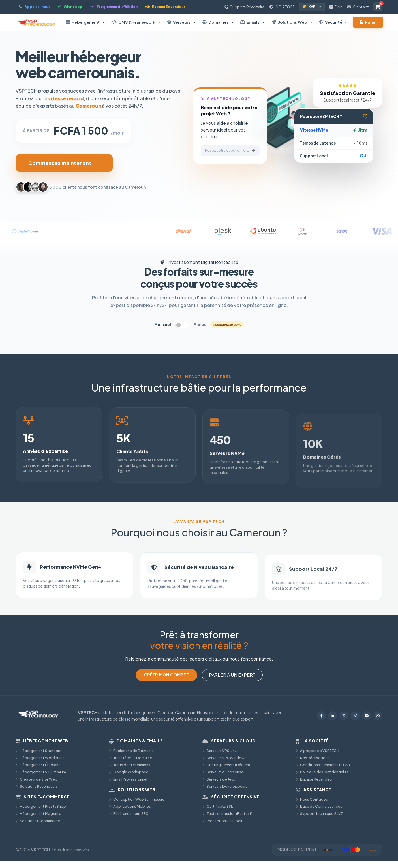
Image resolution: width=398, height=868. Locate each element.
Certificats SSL (218, 806)
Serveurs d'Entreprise (223, 772)
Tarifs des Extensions (130, 765)
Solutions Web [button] (289, 22)
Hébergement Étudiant (38, 765)
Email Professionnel (128, 779)
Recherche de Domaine (131, 751)
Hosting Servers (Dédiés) (226, 765)
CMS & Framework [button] (133, 22)
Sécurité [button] (331, 22)
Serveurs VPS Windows (224, 758)
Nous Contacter (312, 799)
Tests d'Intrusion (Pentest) (227, 813)
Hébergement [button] (83, 22)
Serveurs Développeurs (225, 786)
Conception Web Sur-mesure (137, 799)
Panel (368, 22)
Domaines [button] (216, 22)
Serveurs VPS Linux (221, 751)
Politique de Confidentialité (322, 772)
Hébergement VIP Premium (41, 772)
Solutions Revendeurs (37, 786)
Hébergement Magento (38, 813)
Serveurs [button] (179, 22)
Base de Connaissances (319, 806)
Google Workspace (129, 772)
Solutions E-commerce (38, 821)
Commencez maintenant (64, 163)
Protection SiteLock (222, 821)
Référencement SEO (129, 813)
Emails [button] (250, 22)
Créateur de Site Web (37, 779)
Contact (358, 7)
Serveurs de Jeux (219, 779)
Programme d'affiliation (114, 7)
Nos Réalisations (313, 758)
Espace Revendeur (165, 7)
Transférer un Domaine (130, 758)
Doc (336, 7)
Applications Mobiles (130, 806)
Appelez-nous (35, 7)
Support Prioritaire (244, 7)
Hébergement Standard (39, 751)
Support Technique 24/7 (319, 813)
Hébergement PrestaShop (41, 806)
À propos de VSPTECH (317, 751)
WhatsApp (70, 7)
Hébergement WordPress (40, 758)
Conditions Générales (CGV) (323, 765)
